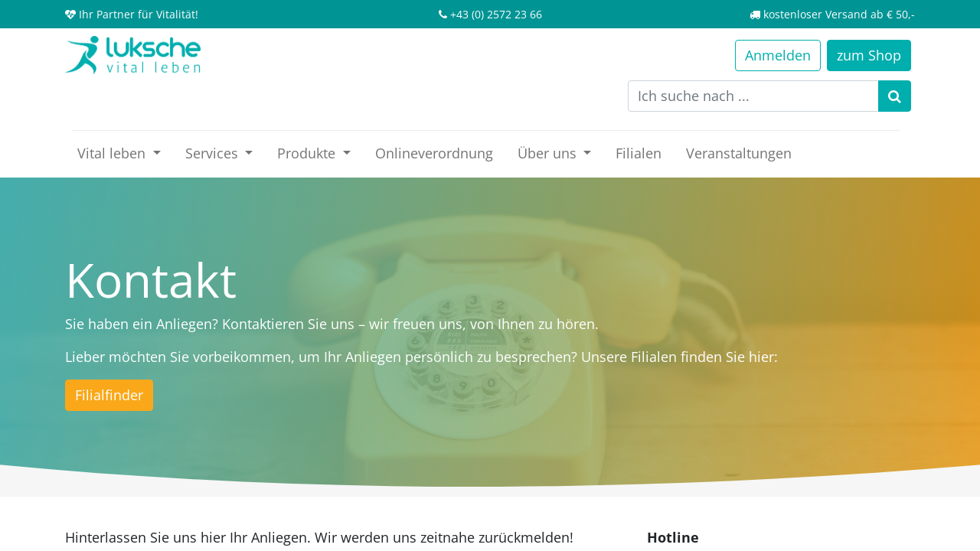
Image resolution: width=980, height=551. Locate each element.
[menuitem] (434, 153)
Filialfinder (109, 395)
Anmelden (778, 55)
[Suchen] (895, 96)
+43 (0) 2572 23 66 (496, 14)
